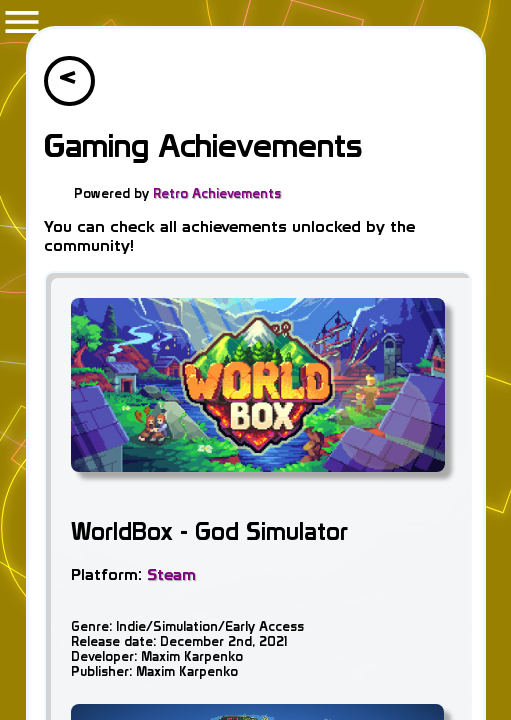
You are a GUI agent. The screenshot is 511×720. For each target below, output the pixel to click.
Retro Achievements (217, 192)
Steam (171, 574)
